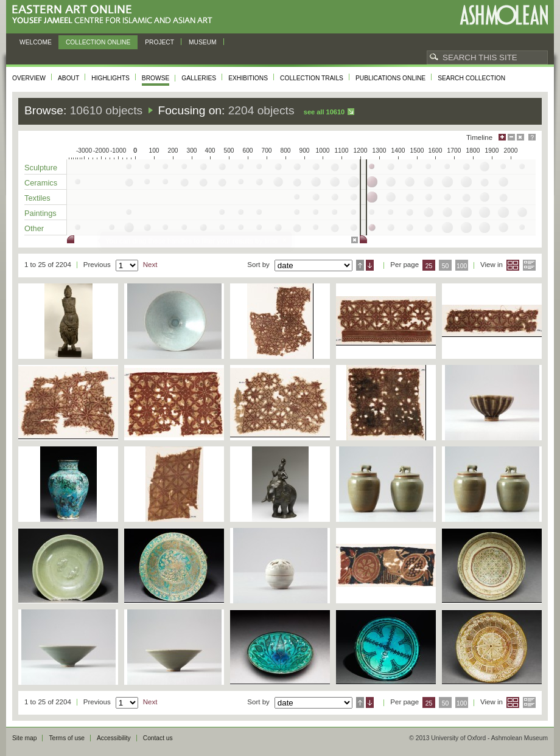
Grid (513, 265)
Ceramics (41, 183)
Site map (24, 738)
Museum (203, 42)
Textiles (37, 198)
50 (446, 266)
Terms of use (67, 738)
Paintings (40, 213)
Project (159, 42)
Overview (29, 78)
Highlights (110, 78)
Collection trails (312, 78)
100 (462, 266)
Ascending (360, 265)
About (68, 78)
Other (34, 228)
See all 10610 (324, 112)
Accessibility (114, 738)
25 (429, 266)
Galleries (199, 78)
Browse (156, 78)
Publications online (390, 78)
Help (532, 137)
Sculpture (41, 168)
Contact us (158, 738)
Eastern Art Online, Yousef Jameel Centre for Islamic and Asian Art (115, 15)
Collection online (98, 42)
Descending (370, 265)
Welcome (36, 42)
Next (150, 265)
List (529, 265)
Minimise (511, 137)
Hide (520, 137)
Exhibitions (248, 78)
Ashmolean (504, 15)
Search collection (471, 78)
